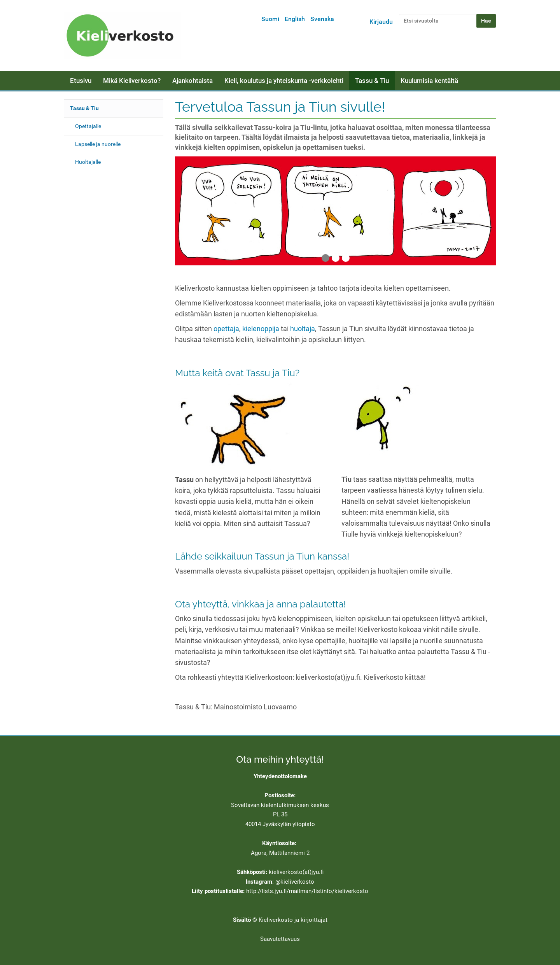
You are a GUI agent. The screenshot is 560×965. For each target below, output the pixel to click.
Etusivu (81, 81)
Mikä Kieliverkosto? (132, 81)
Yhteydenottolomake (280, 776)
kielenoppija (261, 329)
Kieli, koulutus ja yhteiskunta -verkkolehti (284, 81)
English (295, 19)
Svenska (322, 19)
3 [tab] (346, 258)
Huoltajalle (88, 162)
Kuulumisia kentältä (429, 81)
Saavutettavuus (280, 939)
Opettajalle (88, 126)
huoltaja (303, 329)
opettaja (226, 329)
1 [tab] (325, 258)
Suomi (270, 19)
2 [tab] (336, 258)
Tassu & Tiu (372, 81)
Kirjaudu (381, 22)
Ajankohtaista (192, 81)
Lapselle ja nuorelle (98, 144)
